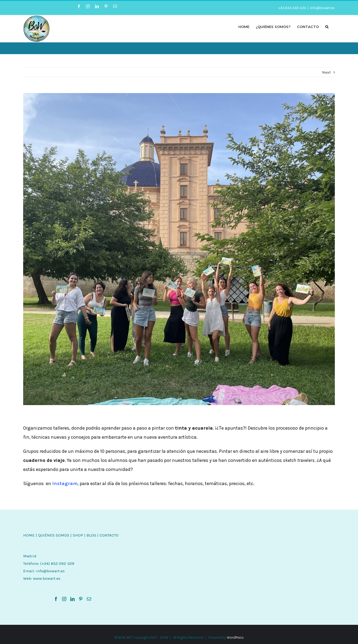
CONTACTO (109, 535)
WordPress (235, 637)
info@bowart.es (322, 8)
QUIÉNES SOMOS (54, 535)
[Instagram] (64, 599)
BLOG (91, 535)
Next (326, 72)
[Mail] (89, 599)
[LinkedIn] (72, 599)
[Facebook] (56, 599)
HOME (29, 535)
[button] (327, 26)
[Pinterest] (81, 599)
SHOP (78, 535)
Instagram (65, 483)
